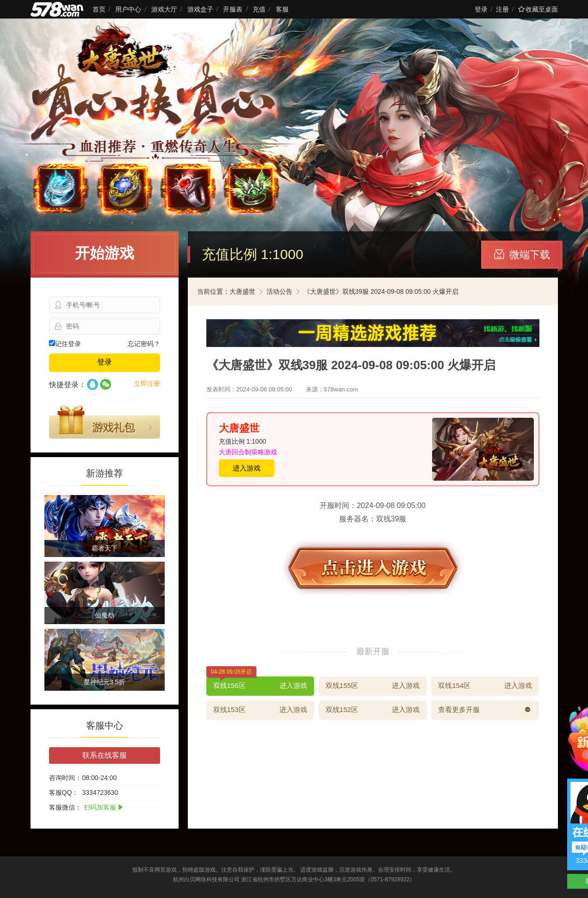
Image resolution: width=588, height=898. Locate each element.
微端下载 (522, 255)
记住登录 (65, 344)
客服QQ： (64, 793)
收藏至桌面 (538, 9)
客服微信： (65, 807)
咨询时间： (65, 778)
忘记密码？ (144, 344)
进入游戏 (247, 468)
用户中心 (128, 9)
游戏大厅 (164, 9)
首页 (99, 9)
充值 (259, 9)
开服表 (233, 9)
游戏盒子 (200, 9)
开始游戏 (105, 253)
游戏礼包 (105, 422)
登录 (481, 9)
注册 (502, 9)
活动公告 (279, 291)
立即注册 (147, 384)
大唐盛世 (242, 291)
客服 (282, 9)
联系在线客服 (105, 755)
